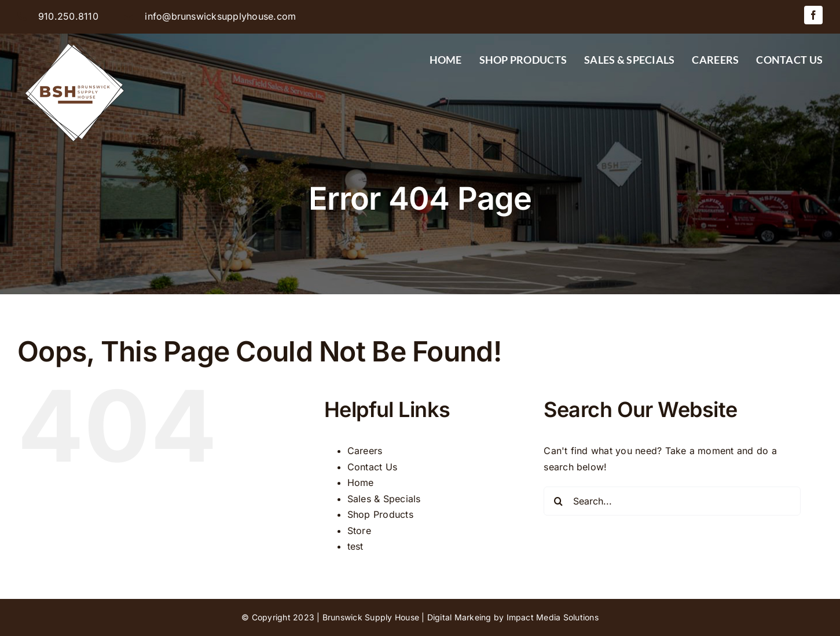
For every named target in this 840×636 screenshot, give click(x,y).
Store (359, 531)
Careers (365, 451)
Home (361, 483)
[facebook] (813, 15)
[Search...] (672, 501)
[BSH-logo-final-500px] (75, 38)
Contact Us (372, 467)
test (355, 546)
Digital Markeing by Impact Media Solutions (513, 617)
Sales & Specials (384, 499)
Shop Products (380, 514)
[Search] (558, 501)
